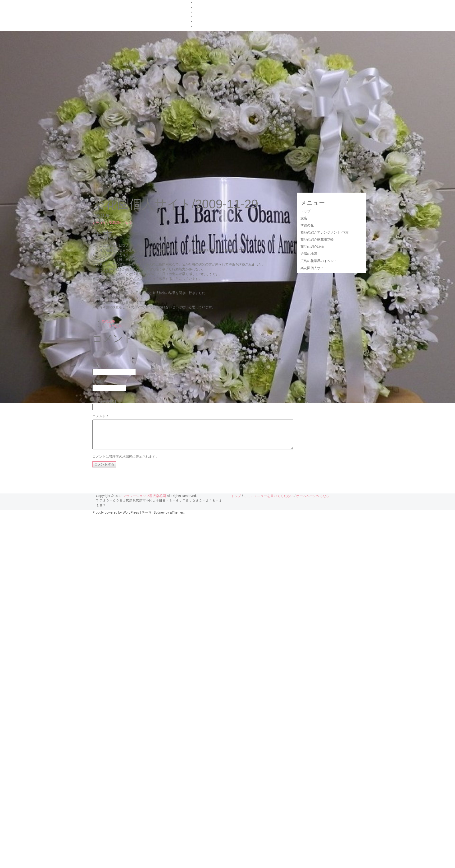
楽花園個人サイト (314, 268)
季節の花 (307, 225)
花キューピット (206, 21)
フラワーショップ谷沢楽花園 (144, 496)
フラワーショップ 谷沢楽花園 (132, 13)
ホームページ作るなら (313, 496)
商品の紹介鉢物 (312, 247)
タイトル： (101, 366)
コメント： (101, 416)
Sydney (159, 512)
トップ (305, 211)
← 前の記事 (112, 326)
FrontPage (202, 7)
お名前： (99, 381)
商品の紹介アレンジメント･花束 (325, 232)
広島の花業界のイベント (319, 261)
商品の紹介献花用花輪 (317, 240)
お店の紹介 (203, 17)
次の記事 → (112, 321)
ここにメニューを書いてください (269, 496)
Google (200, 12)
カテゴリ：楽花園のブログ (112, 223)
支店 (304, 218)
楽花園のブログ (206, 26)
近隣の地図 (309, 254)
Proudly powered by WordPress (116, 512)
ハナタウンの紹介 (208, 2)
